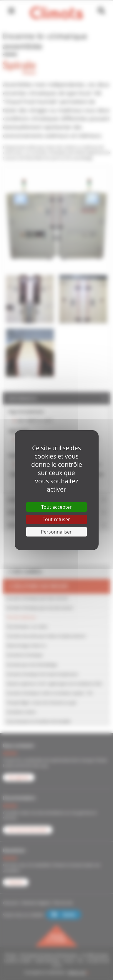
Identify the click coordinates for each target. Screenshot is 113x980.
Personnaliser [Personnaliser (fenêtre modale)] (56, 532)
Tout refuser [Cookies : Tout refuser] (56, 519)
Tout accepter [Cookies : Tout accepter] (56, 507)
